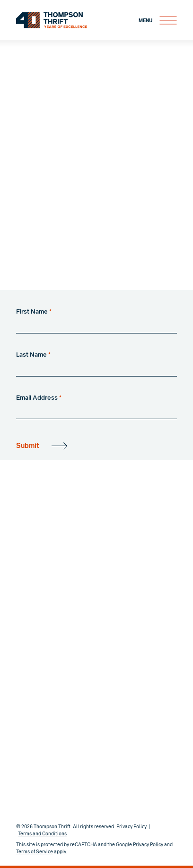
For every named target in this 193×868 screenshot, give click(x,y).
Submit (28, 446)
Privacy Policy (132, 827)
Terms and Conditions (42, 834)
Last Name (33, 355)
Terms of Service (35, 852)
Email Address (39, 398)
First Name (34, 312)
